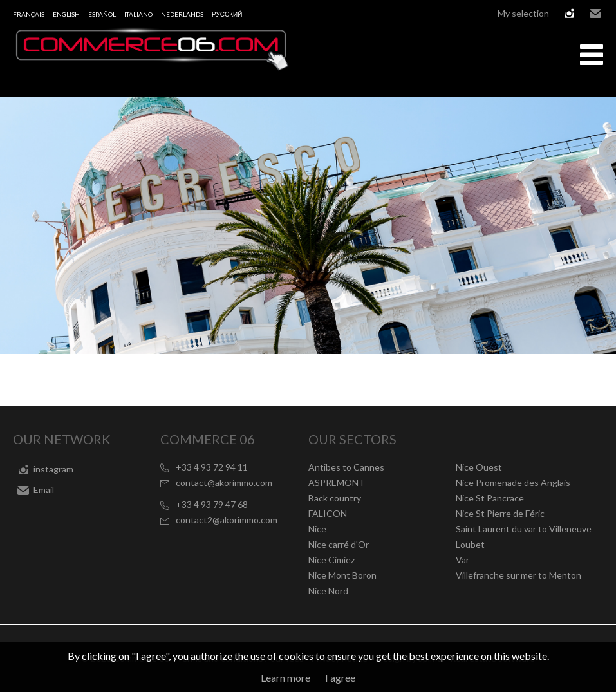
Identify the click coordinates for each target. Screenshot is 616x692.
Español (102, 14)
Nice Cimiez (331, 560)
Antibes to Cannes (346, 467)
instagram (569, 14)
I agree (340, 678)
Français (29, 14)
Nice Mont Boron (342, 575)
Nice (317, 529)
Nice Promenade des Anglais (513, 482)
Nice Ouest (479, 467)
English (66, 14)
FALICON (328, 513)
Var (462, 560)
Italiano (138, 14)
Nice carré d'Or (339, 544)
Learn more (285, 678)
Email (595, 14)
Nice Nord (328, 591)
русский (227, 14)
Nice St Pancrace (490, 498)
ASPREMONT (337, 482)
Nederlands (182, 14)
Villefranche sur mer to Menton (518, 575)
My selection (523, 13)
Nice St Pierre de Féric (500, 513)
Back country (335, 498)
